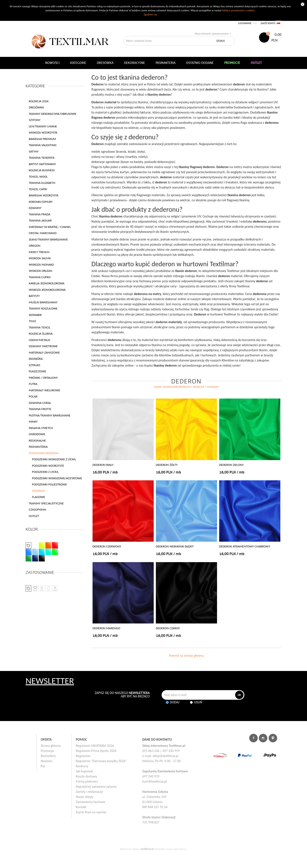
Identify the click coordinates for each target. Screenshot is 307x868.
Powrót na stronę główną (186, 656)
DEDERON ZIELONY (231, 465)
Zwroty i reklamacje (89, 792)
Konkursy (82, 766)
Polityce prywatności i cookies (238, 10)
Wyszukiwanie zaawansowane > (213, 34)
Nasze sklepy (85, 797)
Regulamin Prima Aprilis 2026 (96, 751)
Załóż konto (268, 23)
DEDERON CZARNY (168, 628)
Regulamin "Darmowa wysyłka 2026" (101, 761)
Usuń (198, 702)
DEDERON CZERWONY (107, 546)
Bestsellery (48, 756)
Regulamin (83, 756)
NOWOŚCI (52, 63)
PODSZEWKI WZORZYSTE (48, 466)
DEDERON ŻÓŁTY (167, 465)
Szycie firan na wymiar (91, 812)
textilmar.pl (147, 849)
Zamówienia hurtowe (91, 802)
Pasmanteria (166, 63)
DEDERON (38, 491)
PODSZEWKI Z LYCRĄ (45, 472)
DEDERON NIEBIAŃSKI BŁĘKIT (175, 546)
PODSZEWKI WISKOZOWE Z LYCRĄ (54, 459)
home (158, 387)
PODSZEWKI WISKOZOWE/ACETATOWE (57, 478)
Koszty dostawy (87, 776)
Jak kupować (85, 771)
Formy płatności (87, 781)
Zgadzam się (150, 14)
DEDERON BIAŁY (103, 465)
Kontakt (81, 807)
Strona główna (51, 746)
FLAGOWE (39, 497)
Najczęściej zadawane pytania (96, 787)
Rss (43, 766)
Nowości (47, 761)
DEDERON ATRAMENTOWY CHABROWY (245, 546)
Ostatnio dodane (200, 63)
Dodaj (175, 702)
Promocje (47, 751)
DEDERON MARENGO (106, 628)
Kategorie (78, 63)
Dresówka (105, 63)
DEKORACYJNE (135, 63)
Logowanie (245, 23)
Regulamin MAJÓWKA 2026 (95, 746)
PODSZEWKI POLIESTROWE (49, 484)
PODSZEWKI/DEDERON (177, 387)
